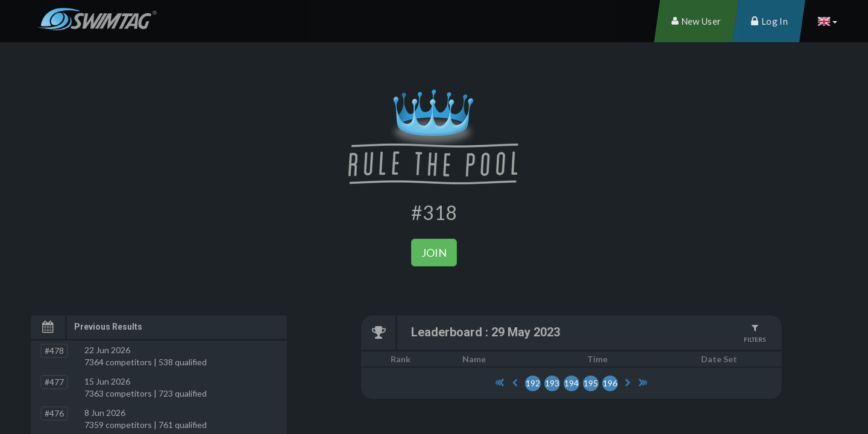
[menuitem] (696, 21)
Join (434, 253)
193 (552, 383)
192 (533, 383)
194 (571, 383)
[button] (827, 21)
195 (591, 383)
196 (610, 383)
